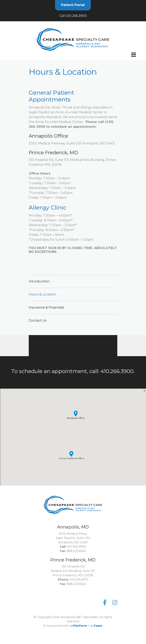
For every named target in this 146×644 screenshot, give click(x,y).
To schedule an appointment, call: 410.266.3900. (73, 371)
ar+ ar (86, 607)
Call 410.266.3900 (73, 16)
